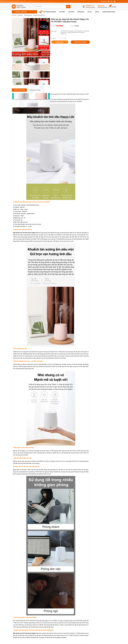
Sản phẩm (20, 15)
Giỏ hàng (114, 7)
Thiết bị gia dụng (28, 15)
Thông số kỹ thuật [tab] (35, 90)
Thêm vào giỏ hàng (80, 42)
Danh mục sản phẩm (21, 12)
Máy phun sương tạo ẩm (39, 15)
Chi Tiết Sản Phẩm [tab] (19, 90)
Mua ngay (60, 42)
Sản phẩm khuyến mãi (47, 12)
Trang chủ (14, 15)
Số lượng (53, 38)
